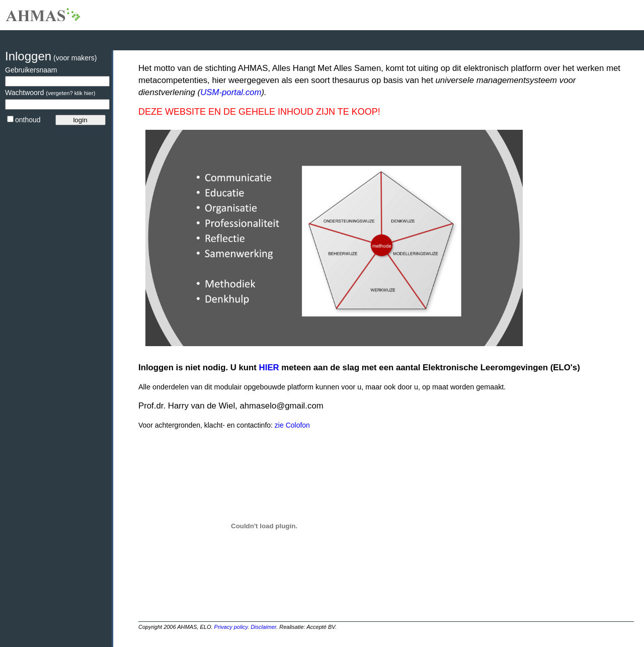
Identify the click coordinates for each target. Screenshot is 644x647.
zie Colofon (291, 425)
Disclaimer (263, 627)
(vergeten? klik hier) (70, 93)
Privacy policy (231, 627)
